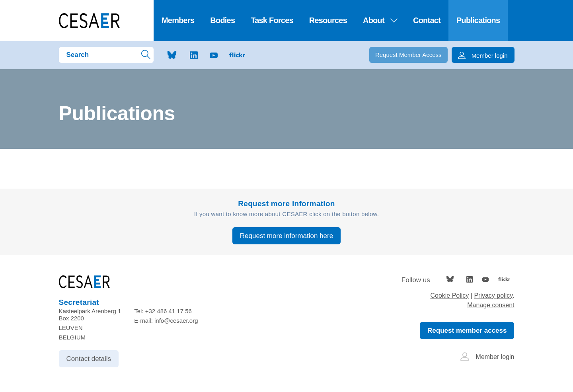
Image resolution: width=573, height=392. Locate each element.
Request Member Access (408, 55)
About (380, 20)
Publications (478, 20)
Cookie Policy (449, 295)
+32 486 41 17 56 (169, 311)
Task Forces (272, 20)
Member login (487, 357)
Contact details (89, 359)
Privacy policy (493, 295)
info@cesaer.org (176, 321)
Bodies (222, 20)
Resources (328, 20)
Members (178, 20)
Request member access (467, 331)
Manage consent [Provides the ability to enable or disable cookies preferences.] (491, 305)
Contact (427, 20)
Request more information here (286, 236)
